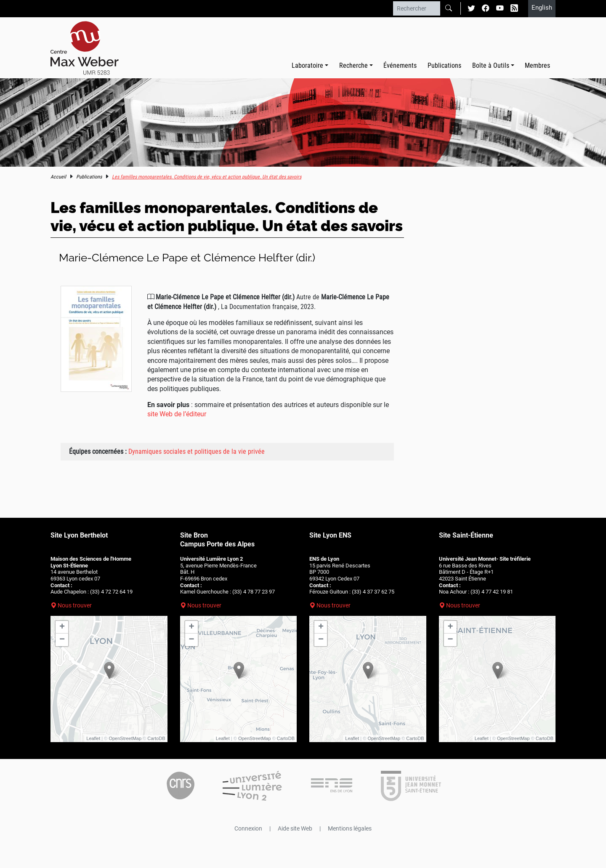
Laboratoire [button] (307, 65)
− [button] (62, 640)
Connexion (248, 828)
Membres (537, 65)
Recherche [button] (353, 65)
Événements (400, 65)
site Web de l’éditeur (177, 414)
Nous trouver (75, 605)
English (542, 8)
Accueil (58, 177)
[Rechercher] (417, 8)
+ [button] (62, 627)
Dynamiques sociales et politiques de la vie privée (197, 451)
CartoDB (156, 738)
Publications (444, 65)
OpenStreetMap (125, 738)
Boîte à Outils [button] (491, 65)
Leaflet (93, 738)
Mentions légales (350, 828)
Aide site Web (295, 828)
